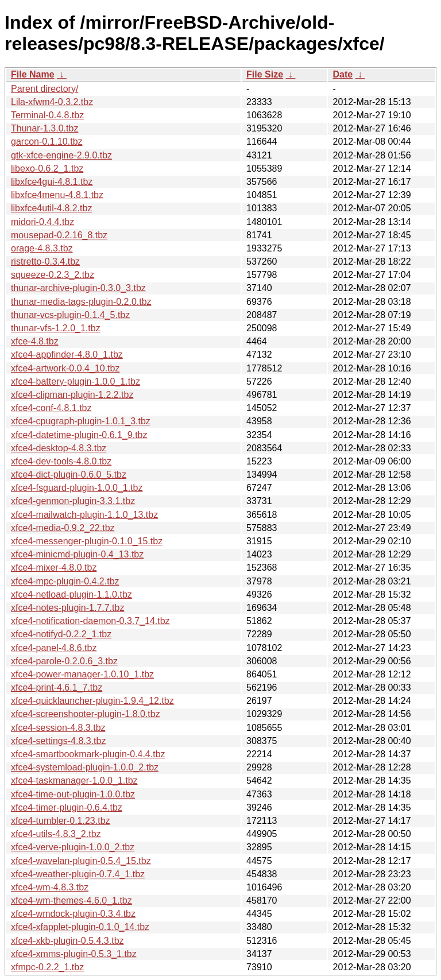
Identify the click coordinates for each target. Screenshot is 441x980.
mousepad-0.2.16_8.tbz (59, 235)
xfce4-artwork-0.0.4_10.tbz (65, 368)
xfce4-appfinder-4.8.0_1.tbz (67, 355)
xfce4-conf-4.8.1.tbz (51, 408)
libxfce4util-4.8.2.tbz (51, 208)
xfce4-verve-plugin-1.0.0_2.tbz (73, 847)
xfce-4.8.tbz (35, 341)
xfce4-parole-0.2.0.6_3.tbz (64, 661)
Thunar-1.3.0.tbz (45, 128)
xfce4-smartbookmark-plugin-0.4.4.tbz (88, 754)
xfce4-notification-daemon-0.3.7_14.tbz (90, 621)
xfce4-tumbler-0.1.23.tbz (61, 821)
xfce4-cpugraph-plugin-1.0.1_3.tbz (81, 421)
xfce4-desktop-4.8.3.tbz (59, 448)
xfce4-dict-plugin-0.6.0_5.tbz (69, 474)
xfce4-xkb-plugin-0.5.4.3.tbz (67, 941)
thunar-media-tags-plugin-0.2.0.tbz (81, 302)
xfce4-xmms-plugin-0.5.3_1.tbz (74, 954)
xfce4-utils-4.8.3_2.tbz (56, 834)
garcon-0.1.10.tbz (47, 142)
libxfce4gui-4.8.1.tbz (52, 182)
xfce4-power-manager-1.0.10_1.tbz (82, 674)
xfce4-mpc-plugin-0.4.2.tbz (65, 581)
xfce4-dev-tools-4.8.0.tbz (61, 461)
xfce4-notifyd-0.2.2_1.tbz (61, 634)
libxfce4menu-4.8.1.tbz (57, 195)
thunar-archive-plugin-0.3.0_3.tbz (78, 288)
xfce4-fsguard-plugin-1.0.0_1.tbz (77, 488)
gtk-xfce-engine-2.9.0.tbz (61, 155)
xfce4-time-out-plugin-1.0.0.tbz (73, 794)
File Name (33, 74)
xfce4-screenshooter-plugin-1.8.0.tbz (86, 714)
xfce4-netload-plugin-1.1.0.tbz (71, 594)
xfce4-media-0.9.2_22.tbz (63, 528)
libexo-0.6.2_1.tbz (47, 169)
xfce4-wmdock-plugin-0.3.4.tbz (73, 914)
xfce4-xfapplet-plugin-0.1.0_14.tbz (80, 927)
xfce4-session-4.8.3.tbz (58, 728)
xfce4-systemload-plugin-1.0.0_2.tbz (85, 767)
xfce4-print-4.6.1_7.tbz (57, 687)
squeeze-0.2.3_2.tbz (53, 275)
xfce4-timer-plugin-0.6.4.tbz (67, 807)
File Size (265, 74)
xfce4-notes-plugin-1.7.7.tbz (67, 608)
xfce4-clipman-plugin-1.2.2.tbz (72, 395)
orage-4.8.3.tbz (42, 248)
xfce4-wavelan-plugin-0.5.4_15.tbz (81, 861)
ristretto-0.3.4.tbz (45, 262)
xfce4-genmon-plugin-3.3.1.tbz (73, 501)
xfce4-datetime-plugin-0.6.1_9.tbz (79, 435)
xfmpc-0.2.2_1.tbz (47, 967)
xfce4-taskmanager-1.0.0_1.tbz (74, 780)
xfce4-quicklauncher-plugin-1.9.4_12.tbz (92, 701)
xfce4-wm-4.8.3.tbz (50, 887)
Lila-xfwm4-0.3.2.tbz (52, 102)
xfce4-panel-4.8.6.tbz (54, 648)
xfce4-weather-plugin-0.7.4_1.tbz (78, 874)
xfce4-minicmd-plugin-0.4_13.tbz (77, 554)
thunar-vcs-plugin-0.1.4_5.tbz (70, 315)
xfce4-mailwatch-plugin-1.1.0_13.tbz (84, 515)
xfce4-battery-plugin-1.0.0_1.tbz (76, 381)
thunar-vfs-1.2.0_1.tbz (56, 328)
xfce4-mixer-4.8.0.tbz (54, 568)
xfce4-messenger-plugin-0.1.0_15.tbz (87, 541)
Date (343, 74)
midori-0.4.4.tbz (42, 222)
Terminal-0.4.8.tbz (47, 115)
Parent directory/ (45, 89)
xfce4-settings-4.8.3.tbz (58, 741)
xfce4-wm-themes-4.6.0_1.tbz (71, 900)
